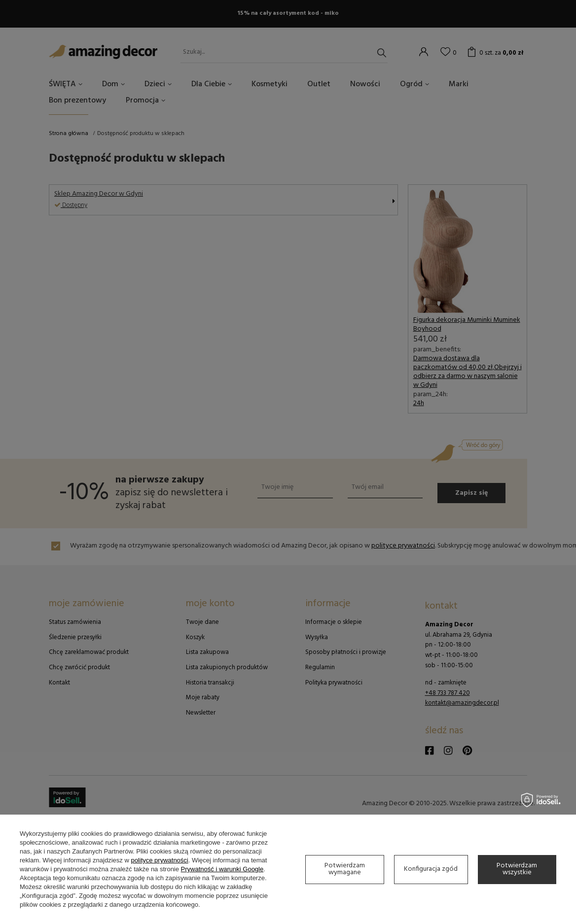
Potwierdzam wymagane (345, 869)
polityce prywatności (159, 860)
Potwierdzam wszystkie (517, 869)
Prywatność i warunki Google (222, 869)
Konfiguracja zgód (431, 869)
